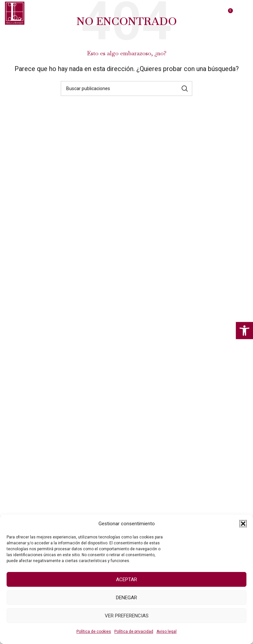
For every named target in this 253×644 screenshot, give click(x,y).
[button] (244, 331)
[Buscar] (126, 88)
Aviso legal (167, 632)
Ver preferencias (127, 616)
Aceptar (126, 580)
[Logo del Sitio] (15, 13)
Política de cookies (94, 632)
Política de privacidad (134, 632)
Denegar (126, 598)
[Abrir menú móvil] (245, 13)
